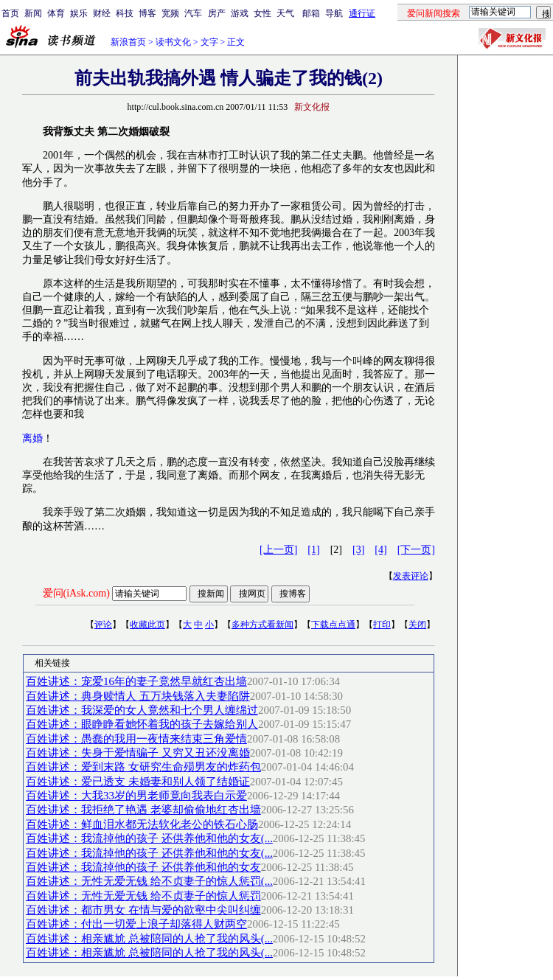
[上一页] (278, 550)
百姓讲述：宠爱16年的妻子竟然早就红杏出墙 (136, 681)
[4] (380, 550)
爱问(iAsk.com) (76, 593)
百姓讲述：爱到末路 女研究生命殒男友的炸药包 (143, 767)
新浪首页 (128, 42)
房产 (217, 13)
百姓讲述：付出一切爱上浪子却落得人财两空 (136, 924)
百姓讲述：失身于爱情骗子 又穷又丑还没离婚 (138, 753)
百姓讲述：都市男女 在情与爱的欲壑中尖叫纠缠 (143, 910)
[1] (313, 550)
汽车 (193, 13)
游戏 (240, 13)
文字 (209, 42)
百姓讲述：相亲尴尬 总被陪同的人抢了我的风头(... (149, 939)
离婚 (32, 438)
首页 (10, 13)
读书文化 (173, 42)
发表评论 (411, 576)
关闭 (417, 625)
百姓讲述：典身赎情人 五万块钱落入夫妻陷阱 (138, 696)
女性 (262, 13)
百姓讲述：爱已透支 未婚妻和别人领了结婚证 (138, 782)
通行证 (362, 13)
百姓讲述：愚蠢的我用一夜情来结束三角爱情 (136, 739)
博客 (147, 13)
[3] (358, 550)
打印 (382, 625)
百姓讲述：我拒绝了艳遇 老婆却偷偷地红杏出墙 (143, 810)
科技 (125, 13)
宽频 (170, 13)
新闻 (33, 13)
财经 (102, 13)
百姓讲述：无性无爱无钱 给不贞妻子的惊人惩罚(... (149, 881)
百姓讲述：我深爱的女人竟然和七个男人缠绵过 (142, 710)
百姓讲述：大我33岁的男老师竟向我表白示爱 (136, 796)
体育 (56, 13)
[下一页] (416, 550)
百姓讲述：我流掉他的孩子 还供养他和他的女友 (143, 867)
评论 (103, 625)
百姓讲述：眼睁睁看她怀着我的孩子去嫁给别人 (142, 724)
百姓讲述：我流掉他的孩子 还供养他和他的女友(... (149, 838)
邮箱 (311, 13)
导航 (334, 13)
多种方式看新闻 (262, 625)
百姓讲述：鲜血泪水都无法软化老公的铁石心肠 (142, 824)
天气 (285, 13)
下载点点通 (333, 625)
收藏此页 (147, 625)
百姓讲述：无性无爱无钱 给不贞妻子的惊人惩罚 (143, 896)
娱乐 (79, 13)
